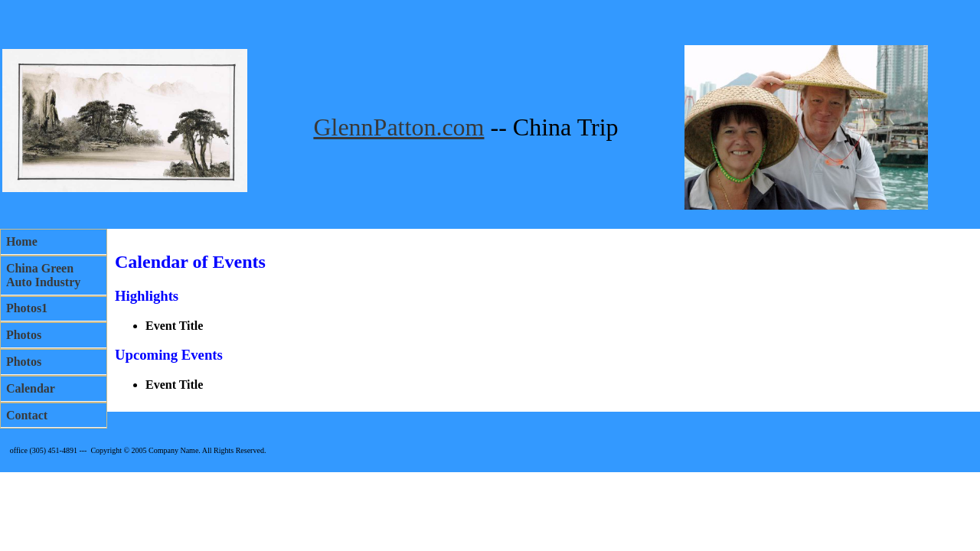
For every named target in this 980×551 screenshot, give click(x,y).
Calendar (31, 388)
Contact (27, 415)
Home (22, 241)
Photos (24, 335)
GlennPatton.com (399, 127)
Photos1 (27, 308)
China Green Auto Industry (43, 275)
